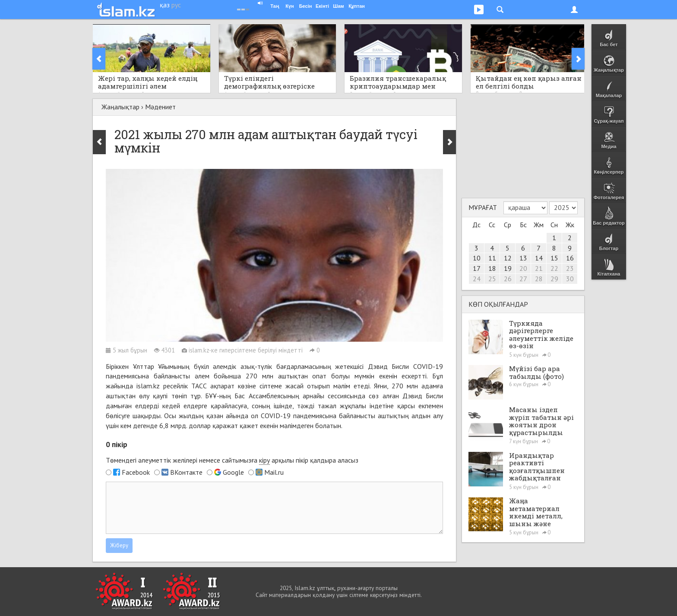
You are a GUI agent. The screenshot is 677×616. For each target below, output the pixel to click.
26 (508, 279)
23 (570, 268)
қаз (165, 5)
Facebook (136, 472)
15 (554, 258)
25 (492, 279)
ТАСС (199, 386)
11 (492, 258)
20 (523, 268)
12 (508, 258)
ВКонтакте (186, 472)
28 (539, 279)
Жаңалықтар (120, 107)
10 (477, 258)
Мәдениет (160, 107)
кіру (264, 460)
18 (492, 268)
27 (523, 279)
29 (554, 279)
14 (539, 258)
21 (539, 268)
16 (570, 258)
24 (477, 279)
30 (570, 279)
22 (554, 268)
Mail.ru (274, 472)
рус (176, 5)
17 (477, 268)
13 (523, 258)
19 (508, 268)
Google (233, 472)
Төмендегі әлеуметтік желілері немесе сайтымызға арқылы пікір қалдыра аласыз (232, 460)
